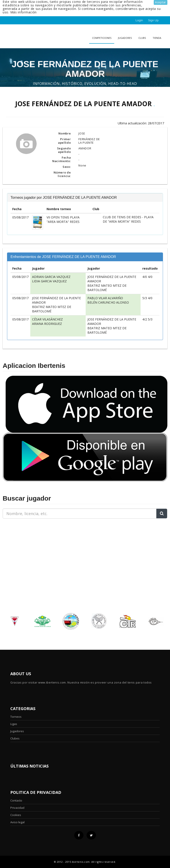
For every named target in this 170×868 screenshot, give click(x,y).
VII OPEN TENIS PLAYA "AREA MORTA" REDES (63, 219)
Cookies (16, 815)
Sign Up (153, 20)
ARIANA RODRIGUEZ (47, 324)
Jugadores (125, 38)
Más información (24, 12)
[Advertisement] (30, 549)
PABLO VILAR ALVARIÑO (105, 298)
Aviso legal (17, 822)
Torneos (16, 717)
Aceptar (161, 2)
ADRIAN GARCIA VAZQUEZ (51, 277)
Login (139, 20)
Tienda (157, 38)
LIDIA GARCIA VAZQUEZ (49, 281)
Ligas (14, 724)
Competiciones (102, 38)
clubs (142, 38)
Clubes (15, 738)
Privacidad (17, 808)
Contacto (16, 800)
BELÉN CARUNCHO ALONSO (108, 302)
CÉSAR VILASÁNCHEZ (47, 319)
